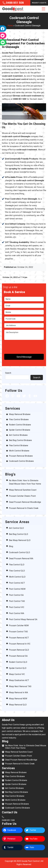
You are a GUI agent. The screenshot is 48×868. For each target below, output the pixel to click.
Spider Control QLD (18, 668)
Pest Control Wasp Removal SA (23, 619)
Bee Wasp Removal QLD (20, 540)
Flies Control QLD (17, 571)
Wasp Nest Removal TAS (20, 686)
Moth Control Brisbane (19, 451)
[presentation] (19, 346)
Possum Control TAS (18, 632)
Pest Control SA (16, 595)
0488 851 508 (15, 3)
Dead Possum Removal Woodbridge (25, 502)
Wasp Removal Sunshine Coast (23, 490)
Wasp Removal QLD (18, 705)
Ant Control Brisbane (18, 435)
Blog (11, 546)
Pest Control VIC (17, 607)
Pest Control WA (17, 613)
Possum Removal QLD (19, 650)
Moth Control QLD (17, 577)
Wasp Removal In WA (18, 692)
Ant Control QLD (16, 528)
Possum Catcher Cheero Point (22, 496)
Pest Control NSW (17, 589)
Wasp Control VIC (17, 674)
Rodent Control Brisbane (20, 425)
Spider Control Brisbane (20, 430)
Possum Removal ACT (19, 638)
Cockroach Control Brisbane (21, 461)
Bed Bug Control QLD (18, 534)
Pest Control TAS (17, 601)
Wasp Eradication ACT (19, 680)
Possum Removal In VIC (20, 644)
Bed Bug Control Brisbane (20, 440)
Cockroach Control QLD (19, 552)
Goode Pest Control (30, 861)
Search (8, 373)
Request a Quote (39, 3)
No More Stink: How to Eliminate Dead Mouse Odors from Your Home (26, 747)
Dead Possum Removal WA (21, 559)
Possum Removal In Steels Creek (24, 508)
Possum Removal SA (18, 656)
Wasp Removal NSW (18, 699)
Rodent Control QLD (18, 662)
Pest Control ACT (17, 583)
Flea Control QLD (17, 565)
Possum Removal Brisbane (21, 456)
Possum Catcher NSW (19, 626)
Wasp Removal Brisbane (20, 414)
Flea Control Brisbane (18, 445)
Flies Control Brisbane (19, 419)
